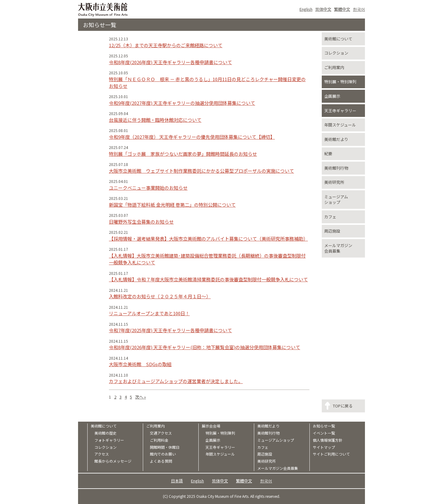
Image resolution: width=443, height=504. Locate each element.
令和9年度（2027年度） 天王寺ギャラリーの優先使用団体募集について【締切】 (192, 137)
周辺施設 (332, 231)
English (306, 9)
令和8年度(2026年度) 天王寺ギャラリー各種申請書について (170, 62)
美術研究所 (334, 182)
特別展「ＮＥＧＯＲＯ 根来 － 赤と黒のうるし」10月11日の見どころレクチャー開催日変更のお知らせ (207, 83)
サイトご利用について (331, 454)
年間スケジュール (340, 125)
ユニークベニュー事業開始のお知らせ (148, 188)
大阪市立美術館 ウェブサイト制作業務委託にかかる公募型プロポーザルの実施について (201, 171)
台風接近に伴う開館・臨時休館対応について (155, 120)
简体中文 (323, 9)
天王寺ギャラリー (340, 111)
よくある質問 (161, 461)
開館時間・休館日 (165, 447)
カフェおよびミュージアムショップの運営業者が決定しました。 (176, 381)
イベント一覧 (324, 433)
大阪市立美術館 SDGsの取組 (140, 364)
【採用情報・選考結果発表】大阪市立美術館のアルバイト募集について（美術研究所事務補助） (208, 239)
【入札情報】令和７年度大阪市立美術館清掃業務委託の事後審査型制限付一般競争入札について (208, 279)
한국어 (359, 9)
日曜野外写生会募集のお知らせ (141, 222)
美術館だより (336, 139)
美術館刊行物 (336, 168)
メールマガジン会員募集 (338, 248)
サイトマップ (324, 447)
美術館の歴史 (106, 433)
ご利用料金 (159, 440)
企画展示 (332, 96)
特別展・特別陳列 (340, 82)
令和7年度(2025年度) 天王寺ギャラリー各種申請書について (170, 330)
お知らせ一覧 (324, 426)
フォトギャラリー (109, 440)
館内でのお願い (163, 454)
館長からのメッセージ (113, 461)
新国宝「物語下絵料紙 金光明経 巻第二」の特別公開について (172, 205)
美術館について (338, 39)
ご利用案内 (334, 67)
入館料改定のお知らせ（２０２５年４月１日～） (160, 296)
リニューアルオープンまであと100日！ (149, 313)
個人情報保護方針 (328, 440)
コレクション (336, 53)
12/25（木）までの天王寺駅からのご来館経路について (166, 45)
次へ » (141, 397)
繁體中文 (342, 9)
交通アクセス (161, 433)
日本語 (177, 481)
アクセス (102, 454)
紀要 (328, 153)
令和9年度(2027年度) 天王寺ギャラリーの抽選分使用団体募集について (182, 103)
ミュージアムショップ (336, 199)
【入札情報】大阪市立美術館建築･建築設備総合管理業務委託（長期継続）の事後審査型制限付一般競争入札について (207, 259)
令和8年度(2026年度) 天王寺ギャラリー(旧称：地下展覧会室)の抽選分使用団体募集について (205, 347)
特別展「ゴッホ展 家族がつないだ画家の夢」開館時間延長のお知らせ (183, 154)
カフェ (330, 217)
